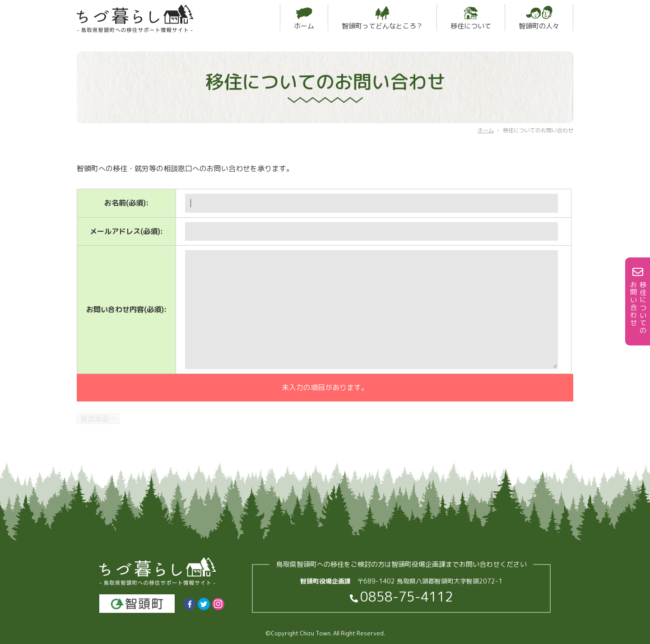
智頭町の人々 (539, 18)
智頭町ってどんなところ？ (382, 18)
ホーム (304, 18)
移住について (471, 18)
